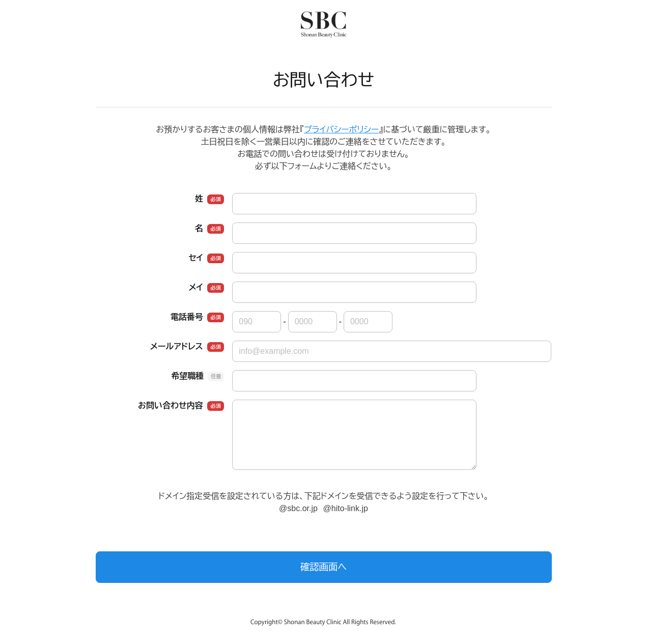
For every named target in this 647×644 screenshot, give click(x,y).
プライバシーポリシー (342, 130)
